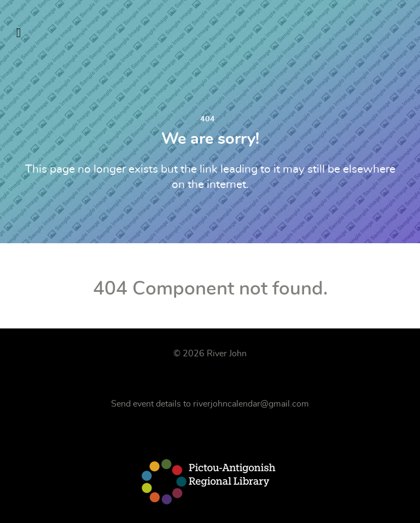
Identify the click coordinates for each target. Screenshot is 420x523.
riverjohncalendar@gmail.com (251, 404)
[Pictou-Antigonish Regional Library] (210, 482)
